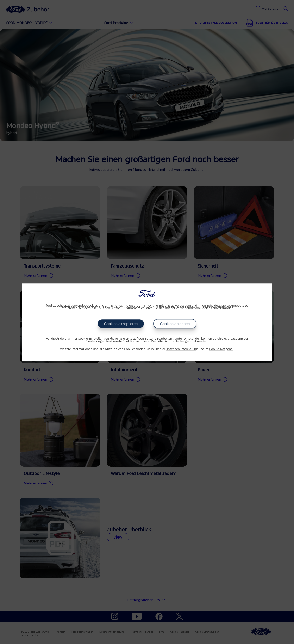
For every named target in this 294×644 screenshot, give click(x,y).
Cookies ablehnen (175, 324)
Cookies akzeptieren (121, 324)
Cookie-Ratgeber (221, 349)
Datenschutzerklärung (182, 349)
